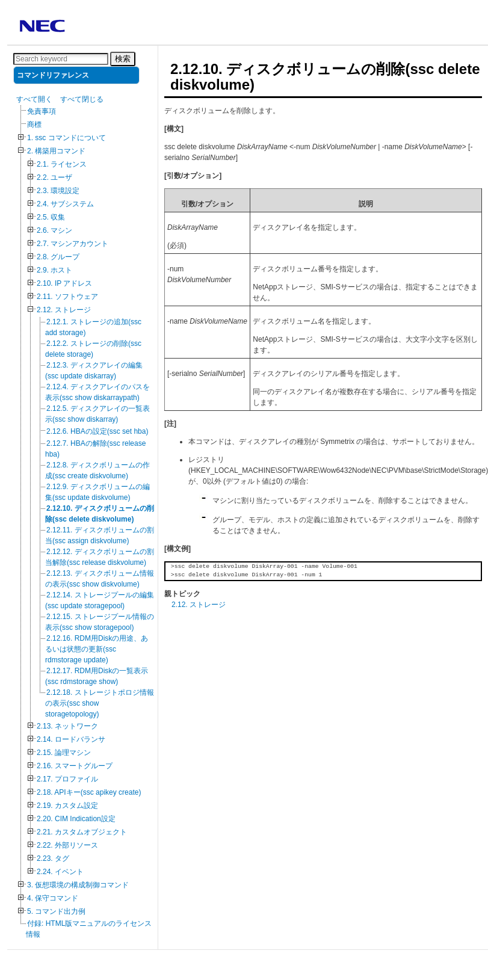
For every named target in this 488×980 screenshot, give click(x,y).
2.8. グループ (58, 257)
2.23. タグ (53, 858)
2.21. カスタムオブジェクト (82, 832)
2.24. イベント (60, 872)
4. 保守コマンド (53, 898)
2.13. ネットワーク (67, 726)
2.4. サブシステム (65, 204)
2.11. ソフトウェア (67, 297)
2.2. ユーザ (54, 177)
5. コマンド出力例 (56, 911)
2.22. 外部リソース (67, 845)
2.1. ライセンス (62, 164)
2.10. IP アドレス (64, 283)
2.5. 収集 (51, 217)
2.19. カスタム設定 (67, 806)
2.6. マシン (54, 230)
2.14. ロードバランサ (71, 739)
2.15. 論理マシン (64, 753)
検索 (123, 59)
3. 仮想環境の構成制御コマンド (78, 885)
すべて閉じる (82, 99)
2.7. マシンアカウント (73, 244)
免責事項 (42, 111)
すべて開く (34, 99)
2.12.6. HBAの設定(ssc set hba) (97, 431)
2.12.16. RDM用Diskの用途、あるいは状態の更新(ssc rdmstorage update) (97, 649)
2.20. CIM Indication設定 (76, 819)
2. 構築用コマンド (56, 151)
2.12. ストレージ (64, 310)
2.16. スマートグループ (75, 766)
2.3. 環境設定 (58, 191)
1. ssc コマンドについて (66, 138)
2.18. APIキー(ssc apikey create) (89, 792)
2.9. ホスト (54, 270)
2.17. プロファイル (67, 779)
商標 (34, 125)
